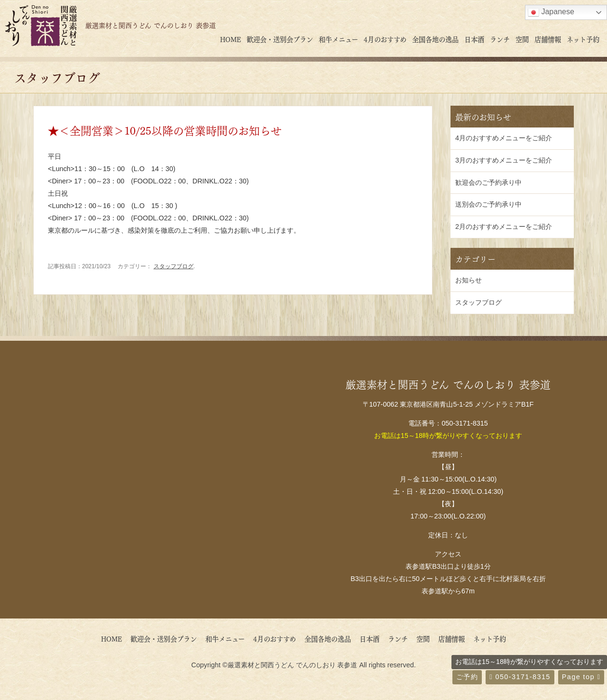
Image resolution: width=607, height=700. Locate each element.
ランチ (500, 39)
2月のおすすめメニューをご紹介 (504, 227)
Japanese (551, 12)
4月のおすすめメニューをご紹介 (504, 138)
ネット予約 (583, 39)
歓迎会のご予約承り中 (488, 182)
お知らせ (469, 280)
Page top (581, 677)
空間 (522, 39)
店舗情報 (548, 39)
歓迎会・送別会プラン (280, 39)
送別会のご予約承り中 (488, 204)
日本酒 (474, 39)
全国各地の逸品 (435, 39)
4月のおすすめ (385, 39)
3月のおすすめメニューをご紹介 (504, 160)
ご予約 (467, 677)
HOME (230, 39)
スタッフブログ (174, 266)
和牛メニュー (338, 39)
